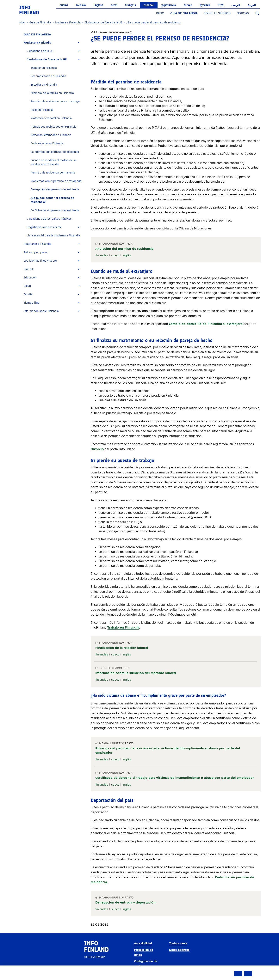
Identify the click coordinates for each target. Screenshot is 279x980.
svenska (81, 5)
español (149, 5)
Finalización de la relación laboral (122, 648)
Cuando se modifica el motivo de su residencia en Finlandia (54, 162)
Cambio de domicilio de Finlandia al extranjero (206, 324)
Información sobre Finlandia (41, 311)
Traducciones (178, 943)
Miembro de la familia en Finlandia (52, 93)
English (98, 5)
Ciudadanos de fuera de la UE (47, 60)
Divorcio (97, 449)
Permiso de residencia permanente (53, 173)
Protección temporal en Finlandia (51, 118)
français (130, 5)
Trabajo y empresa (36, 252)
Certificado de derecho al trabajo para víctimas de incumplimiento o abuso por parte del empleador (175, 778)
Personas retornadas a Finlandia (51, 135)
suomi (64, 5)
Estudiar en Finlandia (44, 85)
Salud (27, 286)
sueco (115, 255)
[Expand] (79, 43)
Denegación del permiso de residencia (55, 189)
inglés (127, 255)
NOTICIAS (243, 13)
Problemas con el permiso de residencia (56, 181)
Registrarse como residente (44, 227)
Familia (28, 294)
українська (169, 5)
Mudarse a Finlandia (37, 43)
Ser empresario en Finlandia (48, 76)
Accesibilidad (143, 943)
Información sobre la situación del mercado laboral (136, 673)
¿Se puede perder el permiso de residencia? (52, 200)
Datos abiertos (179, 950)
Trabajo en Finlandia (123, 627)
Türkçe (188, 5)
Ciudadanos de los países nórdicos (49, 219)
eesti (114, 5)
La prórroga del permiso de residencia (55, 152)
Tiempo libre (31, 303)
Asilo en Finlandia (42, 110)
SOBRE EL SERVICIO (217, 13)
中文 (221, 5)
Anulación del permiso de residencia (124, 249)
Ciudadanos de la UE (40, 51)
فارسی (236, 5)
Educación (30, 278)
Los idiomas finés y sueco (40, 261)
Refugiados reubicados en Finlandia (53, 127)
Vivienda (29, 269)
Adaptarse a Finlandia (37, 244)
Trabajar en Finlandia (44, 68)
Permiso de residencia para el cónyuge (55, 101)
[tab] (53, 43)
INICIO (160, 13)
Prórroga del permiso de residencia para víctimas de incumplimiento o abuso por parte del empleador (168, 750)
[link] (29, 10)
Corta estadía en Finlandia (47, 143)
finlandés (102, 255)
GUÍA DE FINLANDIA (184, 13)
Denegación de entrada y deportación (125, 902)
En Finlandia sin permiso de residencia (55, 210)
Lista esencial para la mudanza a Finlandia (53, 236)
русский (205, 5)
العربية (252, 5)
